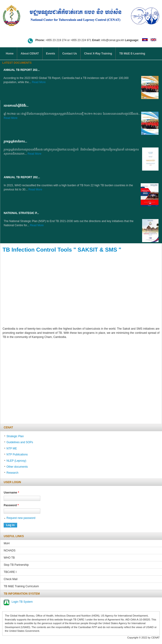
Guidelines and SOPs (20, 442)
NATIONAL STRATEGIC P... (21, 213)
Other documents (17, 467)
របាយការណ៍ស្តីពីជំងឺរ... (16, 106)
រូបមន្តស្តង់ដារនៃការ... (15, 141)
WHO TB (9, 558)
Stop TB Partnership (16, 565)
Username (11, 493)
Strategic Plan (15, 436)
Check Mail (11, 579)
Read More (39, 82)
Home (10, 54)
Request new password (21, 518)
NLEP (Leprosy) (16, 461)
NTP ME (12, 448)
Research (12, 473)
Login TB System (22, 602)
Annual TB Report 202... (22, 70)
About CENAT (30, 54)
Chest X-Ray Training (98, 54)
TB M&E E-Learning (132, 54)
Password (11, 505)
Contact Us (70, 54)
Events (51, 54)
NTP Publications (17, 454)
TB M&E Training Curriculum (21, 586)
